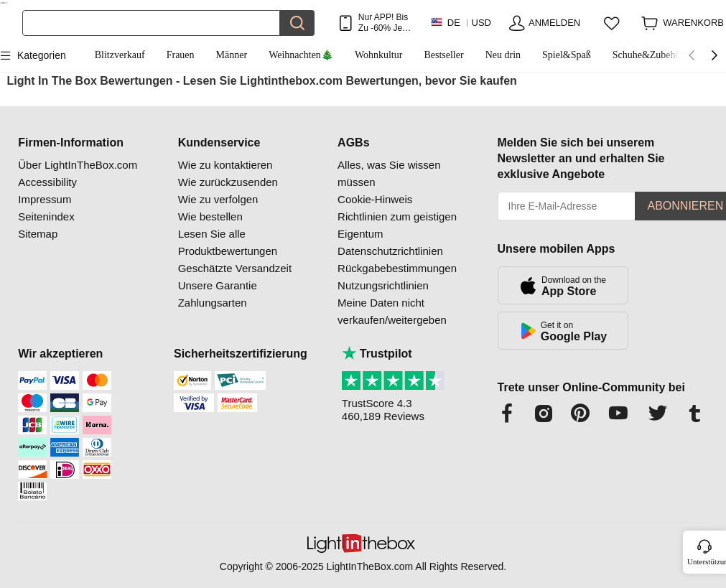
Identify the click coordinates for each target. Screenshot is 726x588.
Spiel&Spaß (567, 55)
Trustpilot (377, 354)
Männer (232, 55)
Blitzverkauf (120, 55)
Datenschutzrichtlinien (390, 251)
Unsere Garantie (218, 285)
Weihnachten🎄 (301, 55)
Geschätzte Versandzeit (235, 268)
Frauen (181, 55)
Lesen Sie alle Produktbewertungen (228, 242)
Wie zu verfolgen (218, 199)
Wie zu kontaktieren (225, 165)
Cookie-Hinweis (375, 199)
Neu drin (503, 55)
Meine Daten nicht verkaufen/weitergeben (392, 311)
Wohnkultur (379, 55)
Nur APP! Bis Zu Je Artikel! (383, 23)
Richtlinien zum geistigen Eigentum (397, 225)
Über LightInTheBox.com (78, 165)
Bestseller (443, 55)
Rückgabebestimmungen (397, 268)
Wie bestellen (210, 216)
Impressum (45, 199)
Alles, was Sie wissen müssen (389, 173)
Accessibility (47, 182)
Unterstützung (706, 561)
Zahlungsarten (213, 303)
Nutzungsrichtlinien (383, 285)
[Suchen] (151, 23)
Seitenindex (46, 216)
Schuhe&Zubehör (648, 55)
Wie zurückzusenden (228, 182)
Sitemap (38, 234)
